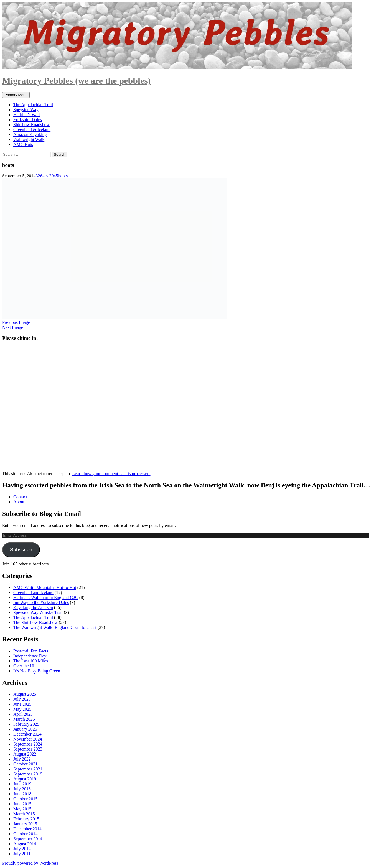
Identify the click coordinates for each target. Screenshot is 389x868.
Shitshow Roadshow (31, 125)
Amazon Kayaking (30, 135)
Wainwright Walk (29, 139)
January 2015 (25, 824)
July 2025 (22, 699)
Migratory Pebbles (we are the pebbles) (76, 81)
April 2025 (23, 714)
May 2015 (22, 809)
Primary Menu (16, 95)
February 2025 (26, 724)
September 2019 (28, 774)
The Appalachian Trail (33, 105)
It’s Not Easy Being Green (37, 671)
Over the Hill (25, 666)
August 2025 (25, 694)
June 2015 (22, 804)
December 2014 (27, 829)
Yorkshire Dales (28, 120)
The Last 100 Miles (31, 661)
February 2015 (26, 819)
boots (63, 176)
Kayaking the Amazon (33, 607)
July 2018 (22, 789)
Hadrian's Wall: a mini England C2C (46, 597)
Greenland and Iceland (33, 592)
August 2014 (25, 844)
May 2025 (22, 709)
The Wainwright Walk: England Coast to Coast (55, 627)
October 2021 (26, 764)
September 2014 (28, 839)
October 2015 (26, 799)
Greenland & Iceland (32, 130)
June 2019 (22, 784)
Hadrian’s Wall (27, 115)
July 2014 (22, 849)
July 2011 (22, 854)
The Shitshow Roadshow (35, 622)
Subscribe (21, 550)
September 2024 (28, 744)
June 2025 (22, 704)
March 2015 (24, 814)
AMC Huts (23, 144)
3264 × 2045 (47, 176)
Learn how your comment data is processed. (111, 474)
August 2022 (25, 754)
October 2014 (26, 834)
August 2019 (25, 779)
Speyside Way (26, 110)
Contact (20, 497)
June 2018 (22, 794)
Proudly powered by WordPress (30, 863)
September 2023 (28, 749)
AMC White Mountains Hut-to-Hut (45, 587)
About (19, 502)
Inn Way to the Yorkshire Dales (41, 602)
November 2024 (28, 739)
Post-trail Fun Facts (31, 651)
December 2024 (27, 734)
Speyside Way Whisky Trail (38, 612)
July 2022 (22, 759)
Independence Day (30, 656)
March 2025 (24, 719)
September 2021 (28, 769)
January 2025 (25, 729)
